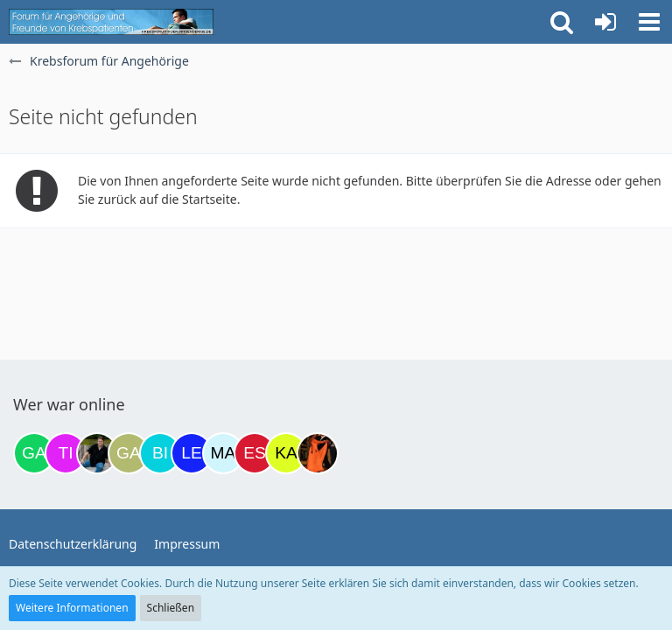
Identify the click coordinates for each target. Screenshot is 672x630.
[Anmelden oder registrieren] (605, 22)
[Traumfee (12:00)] (318, 453)
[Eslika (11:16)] (255, 453)
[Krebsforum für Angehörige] (111, 22)
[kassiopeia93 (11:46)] (286, 453)
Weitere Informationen (72, 608)
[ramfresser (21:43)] (97, 453)
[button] (649, 22)
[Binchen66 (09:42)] (160, 453)
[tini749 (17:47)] (66, 453)
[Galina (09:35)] (129, 453)
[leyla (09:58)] (192, 453)
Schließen (171, 608)
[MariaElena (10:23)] (223, 453)
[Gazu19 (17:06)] (34, 453)
